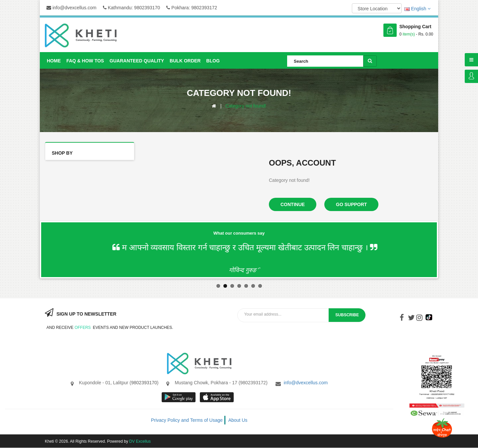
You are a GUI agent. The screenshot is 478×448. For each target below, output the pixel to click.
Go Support (351, 204)
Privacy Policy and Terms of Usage (187, 420)
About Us (238, 420)
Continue (293, 204)
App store (217, 397)
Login (471, 76)
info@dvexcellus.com (71, 8)
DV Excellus (140, 441)
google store (179, 397)
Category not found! (246, 106)
